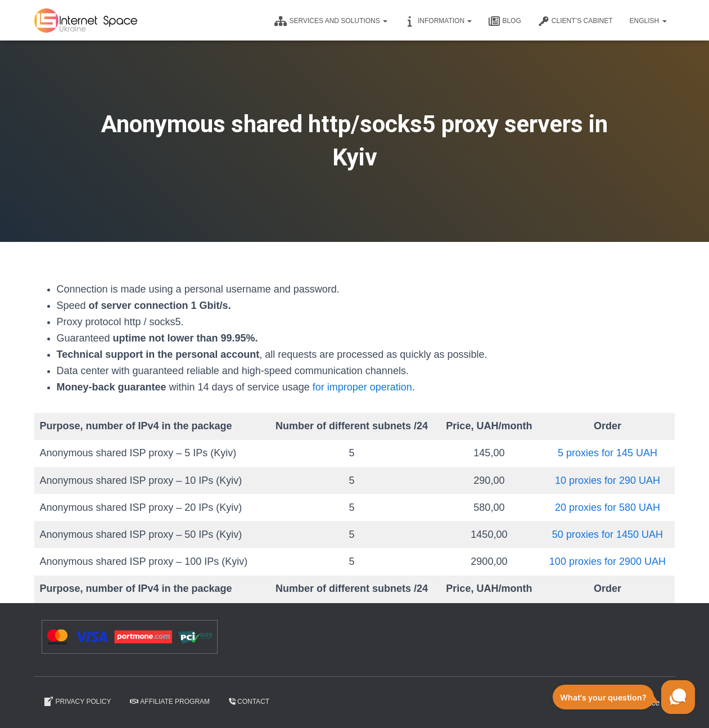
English (648, 21)
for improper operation (362, 387)
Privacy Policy (77, 702)
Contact (249, 702)
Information (438, 21)
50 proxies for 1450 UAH (608, 534)
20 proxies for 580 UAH (608, 507)
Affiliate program (170, 702)
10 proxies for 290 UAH (608, 480)
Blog (505, 21)
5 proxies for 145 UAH (608, 453)
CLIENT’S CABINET (575, 21)
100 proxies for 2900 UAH (608, 561)
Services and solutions (331, 21)
